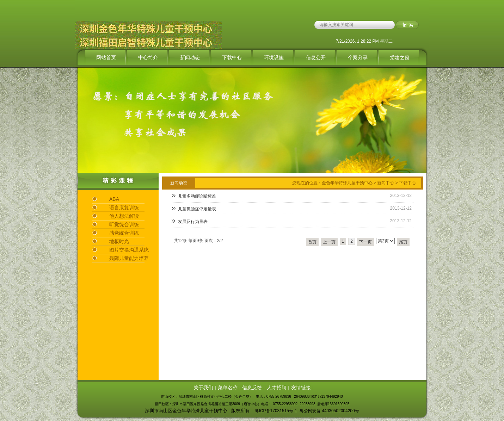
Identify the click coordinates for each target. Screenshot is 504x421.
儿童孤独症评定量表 (197, 209)
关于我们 (203, 388)
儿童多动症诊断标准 (197, 196)
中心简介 (148, 57)
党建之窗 (400, 57)
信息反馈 (252, 388)
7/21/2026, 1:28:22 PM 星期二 (364, 41)
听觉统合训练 (124, 224)
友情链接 (301, 388)
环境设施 (274, 57)
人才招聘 (277, 388)
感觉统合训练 (124, 233)
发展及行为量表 (193, 222)
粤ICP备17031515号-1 (276, 411)
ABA (114, 199)
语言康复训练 (124, 208)
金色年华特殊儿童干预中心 (347, 183)
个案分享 (358, 57)
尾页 (403, 242)
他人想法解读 (124, 216)
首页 (312, 242)
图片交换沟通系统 (129, 250)
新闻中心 (386, 183)
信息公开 (316, 57)
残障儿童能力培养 (129, 258)
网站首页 (106, 57)
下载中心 (232, 57)
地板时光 (119, 241)
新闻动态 (190, 57)
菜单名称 (228, 388)
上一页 (329, 242)
